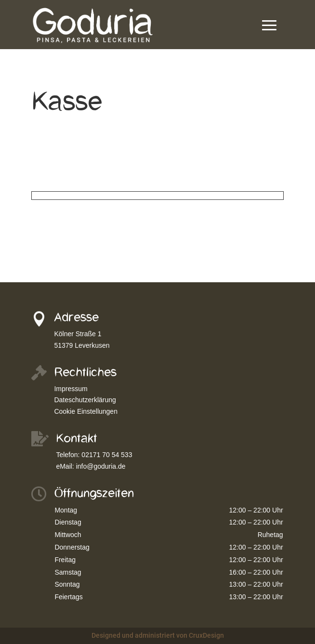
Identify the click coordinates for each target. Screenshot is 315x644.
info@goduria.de (101, 466)
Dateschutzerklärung (85, 400)
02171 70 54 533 (107, 455)
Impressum (71, 389)
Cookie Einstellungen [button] (86, 411)
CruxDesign (206, 635)
